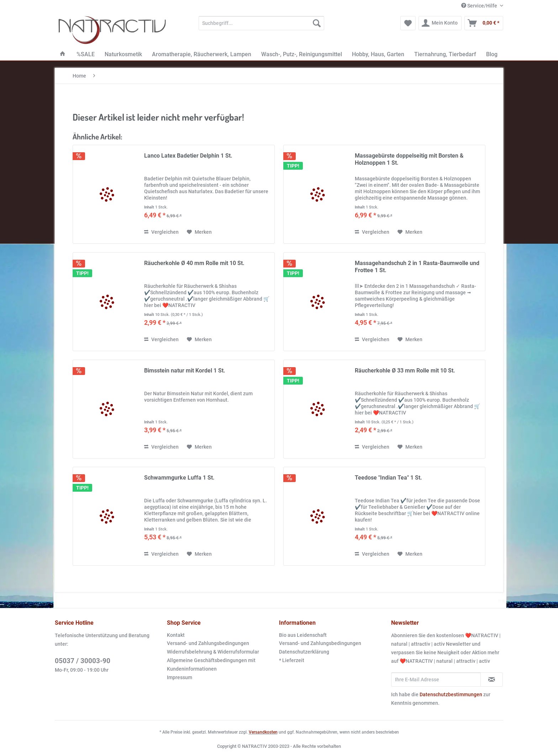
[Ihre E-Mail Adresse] (436, 680)
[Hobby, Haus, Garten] (378, 54)
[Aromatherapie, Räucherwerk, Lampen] (202, 54)
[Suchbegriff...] (261, 23)
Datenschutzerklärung (304, 652)
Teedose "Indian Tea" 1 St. (388, 478)
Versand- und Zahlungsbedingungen (208, 643)
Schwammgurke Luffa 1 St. (179, 478)
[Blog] (492, 54)
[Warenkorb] (484, 23)
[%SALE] (86, 54)
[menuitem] (261, 26)
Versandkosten (263, 732)
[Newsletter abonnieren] (492, 680)
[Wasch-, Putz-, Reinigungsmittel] (302, 54)
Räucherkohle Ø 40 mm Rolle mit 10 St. (194, 263)
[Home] (63, 54)
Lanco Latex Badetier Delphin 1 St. (188, 156)
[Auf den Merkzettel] (199, 232)
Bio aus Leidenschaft (303, 635)
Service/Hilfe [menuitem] (480, 6)
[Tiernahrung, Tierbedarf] (445, 54)
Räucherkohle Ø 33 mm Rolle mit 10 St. (405, 371)
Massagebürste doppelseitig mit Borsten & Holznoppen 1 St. (409, 159)
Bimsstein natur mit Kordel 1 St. (185, 371)
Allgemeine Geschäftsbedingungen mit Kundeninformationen (211, 665)
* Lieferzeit (292, 660)
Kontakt (176, 635)
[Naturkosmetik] (123, 54)
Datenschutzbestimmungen (451, 694)
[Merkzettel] (408, 23)
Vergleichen (161, 232)
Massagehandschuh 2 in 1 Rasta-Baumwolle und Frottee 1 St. (417, 267)
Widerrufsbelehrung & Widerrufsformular (213, 652)
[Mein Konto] (440, 23)
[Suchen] (317, 23)
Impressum (180, 677)
